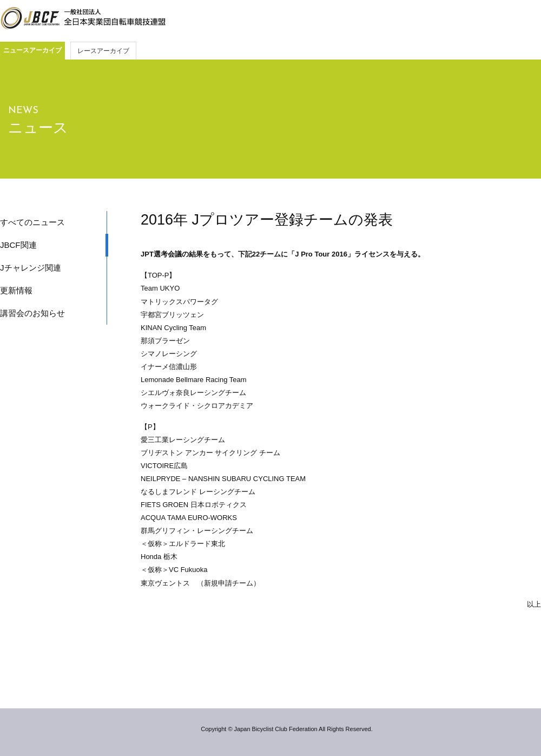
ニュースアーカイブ (32, 50)
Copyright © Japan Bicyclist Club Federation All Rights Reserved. (286, 729)
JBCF (83, 18)
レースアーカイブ (103, 51)
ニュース (38, 128)
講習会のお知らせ (32, 313)
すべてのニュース (32, 222)
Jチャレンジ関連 (31, 268)
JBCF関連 (18, 245)
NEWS (23, 111)
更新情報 (16, 290)
